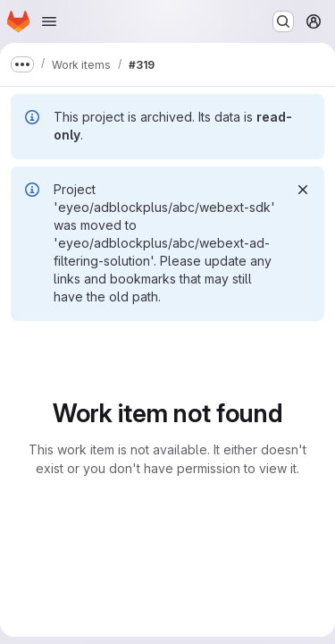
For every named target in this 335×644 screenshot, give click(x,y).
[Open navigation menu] (49, 21)
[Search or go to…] (283, 21)
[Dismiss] (303, 190)
